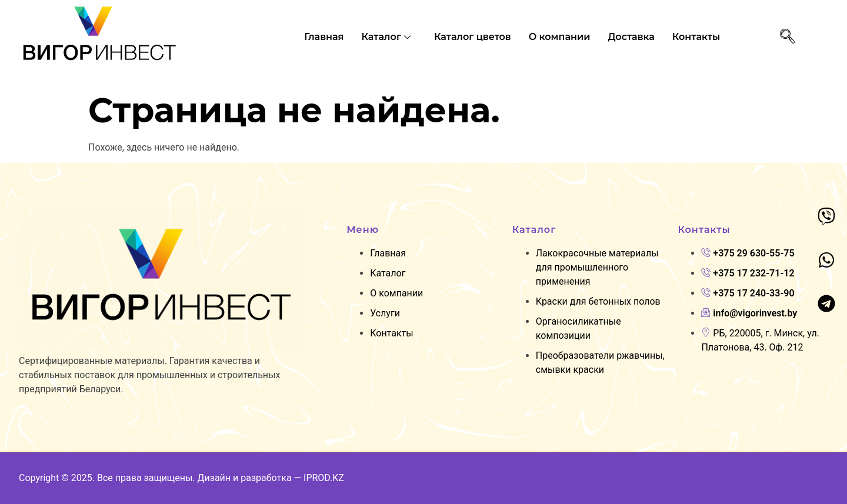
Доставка (631, 37)
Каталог (388, 37)
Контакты (696, 37)
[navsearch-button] (787, 37)
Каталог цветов (473, 37)
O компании (560, 37)
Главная (324, 37)
